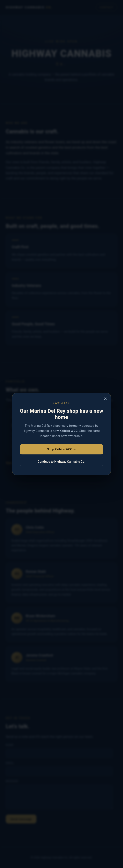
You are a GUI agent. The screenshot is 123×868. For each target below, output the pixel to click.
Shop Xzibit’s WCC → (61, 449)
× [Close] (105, 399)
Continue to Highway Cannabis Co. (61, 462)
